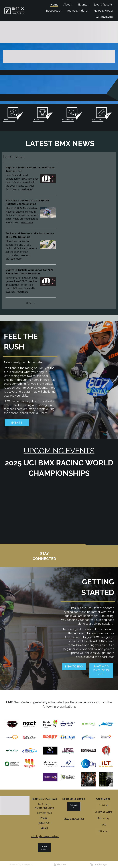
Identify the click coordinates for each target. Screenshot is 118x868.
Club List (103, 805)
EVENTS (17, 423)
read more (27, 189)
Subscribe (74, 806)
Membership (103, 818)
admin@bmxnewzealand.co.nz (48, 836)
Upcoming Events (103, 812)
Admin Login (98, 864)
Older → (31, 303)
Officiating (103, 831)
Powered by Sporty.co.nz (22, 864)
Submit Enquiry (44, 848)
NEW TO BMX (74, 666)
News (103, 825)
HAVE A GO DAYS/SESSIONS (101, 670)
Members (60, 864)
